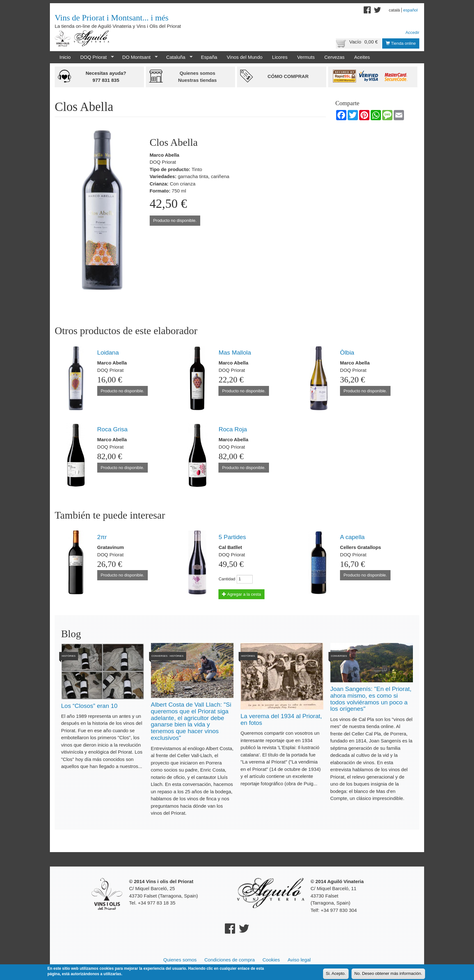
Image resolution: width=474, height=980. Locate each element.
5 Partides (232, 537)
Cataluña (177, 57)
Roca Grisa (112, 429)
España (209, 57)
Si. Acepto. (336, 974)
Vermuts (306, 57)
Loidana (108, 353)
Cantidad (227, 579)
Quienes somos (180, 960)
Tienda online (401, 43)
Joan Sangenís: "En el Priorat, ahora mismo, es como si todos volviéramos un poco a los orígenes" (371, 699)
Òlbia (347, 353)
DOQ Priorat (95, 57)
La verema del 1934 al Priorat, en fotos (281, 719)
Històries (69, 656)
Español (410, 10)
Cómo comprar (288, 76)
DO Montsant (138, 57)
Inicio (65, 57)
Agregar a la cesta (241, 594)
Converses (160, 656)
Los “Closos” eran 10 (89, 706)
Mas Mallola (235, 353)
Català (395, 10)
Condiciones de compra (230, 960)
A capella (352, 537)
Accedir (412, 32)
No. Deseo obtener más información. (388, 974)
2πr (102, 537)
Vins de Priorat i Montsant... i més (112, 18)
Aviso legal (299, 960)
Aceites (362, 57)
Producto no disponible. (175, 220)
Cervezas (334, 57)
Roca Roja (233, 429)
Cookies (271, 960)
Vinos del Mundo (245, 57)
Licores (280, 57)
